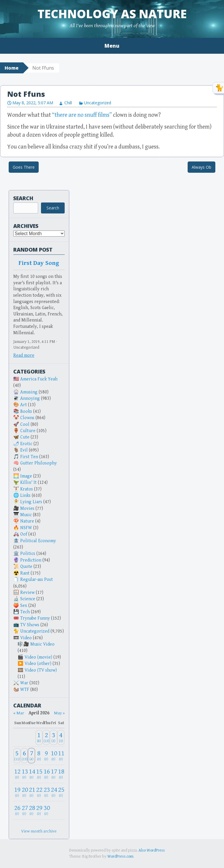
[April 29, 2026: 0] (39, 810)
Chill (68, 103)
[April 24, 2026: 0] (53, 792)
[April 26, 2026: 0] (17, 810)
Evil (24, 450)
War (24, 683)
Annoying (30, 398)
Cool (25, 424)
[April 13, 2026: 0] (24, 774)
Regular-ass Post (37, 580)
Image (26, 476)
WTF (25, 690)
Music (26, 515)
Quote (26, 567)
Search (23, 198)
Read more (24, 355)
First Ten (29, 457)
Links (25, 496)
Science (28, 599)
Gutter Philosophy (39, 463)
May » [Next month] (59, 713)
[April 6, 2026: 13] (24, 756)
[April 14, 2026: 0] (31, 774)
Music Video (42, 644)
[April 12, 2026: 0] (17, 774)
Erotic (26, 444)
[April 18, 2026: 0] (61, 774)
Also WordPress (152, 850)
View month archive (39, 831)
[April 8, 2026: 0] (39, 756)
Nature (27, 521)
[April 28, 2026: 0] (31, 810)
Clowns (27, 418)
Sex (24, 606)
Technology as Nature (112, 14)
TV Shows (30, 625)
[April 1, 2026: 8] (39, 738)
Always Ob (201, 167)
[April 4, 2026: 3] (61, 738)
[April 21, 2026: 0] (31, 792)
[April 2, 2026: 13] (46, 738)
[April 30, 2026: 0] (46, 810)
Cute (25, 437)
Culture (28, 431)
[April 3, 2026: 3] (53, 738)
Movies (27, 509)
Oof (24, 534)
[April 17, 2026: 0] (53, 774)
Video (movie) (38, 657)
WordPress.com (120, 856)
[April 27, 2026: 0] (24, 810)
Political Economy (38, 541)
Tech (25, 612)
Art (24, 405)
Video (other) (38, 664)
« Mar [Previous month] (19, 713)
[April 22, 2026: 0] (39, 792)
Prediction (31, 560)
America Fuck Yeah (39, 379)
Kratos (27, 489)
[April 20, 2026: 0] (24, 792)
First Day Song (39, 263)
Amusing (29, 392)
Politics (28, 554)
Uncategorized (98, 103)
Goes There (24, 167)
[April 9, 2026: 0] (46, 756)
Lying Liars (31, 502)
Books (26, 411)
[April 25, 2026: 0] (61, 792)
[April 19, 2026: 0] (17, 792)
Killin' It (28, 483)
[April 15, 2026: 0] (39, 774)
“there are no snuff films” (82, 115)
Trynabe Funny (35, 618)
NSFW (26, 528)
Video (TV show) (41, 670)
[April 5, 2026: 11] (17, 756)
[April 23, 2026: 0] (46, 792)
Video (26, 638)
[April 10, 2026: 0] (53, 756)
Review (27, 593)
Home (12, 68)
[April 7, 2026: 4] (31, 756)
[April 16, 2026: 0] (46, 774)
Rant (25, 573)
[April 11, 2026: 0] (61, 756)
